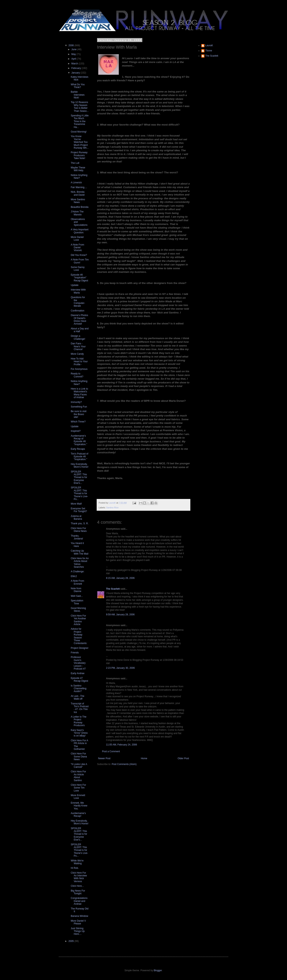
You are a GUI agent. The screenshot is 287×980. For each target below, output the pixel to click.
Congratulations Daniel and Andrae (79, 901)
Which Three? (78, 422)
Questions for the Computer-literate (78, 302)
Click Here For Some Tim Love (78, 788)
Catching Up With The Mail (80, 552)
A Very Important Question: (80, 231)
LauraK (209, 45)
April (74, 59)
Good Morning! (79, 132)
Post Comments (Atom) (124, 764)
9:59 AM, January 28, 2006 (120, 615)
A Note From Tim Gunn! (80, 261)
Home (144, 758)
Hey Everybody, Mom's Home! (80, 465)
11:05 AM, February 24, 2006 (121, 745)
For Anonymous (79, 369)
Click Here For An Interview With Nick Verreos (79, 877)
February (76, 68)
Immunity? (76, 402)
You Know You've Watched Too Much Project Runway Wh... (80, 142)
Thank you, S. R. (80, 523)
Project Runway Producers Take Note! (79, 155)
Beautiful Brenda (80, 207)
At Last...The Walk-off (78, 697)
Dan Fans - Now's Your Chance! (78, 346)
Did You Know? (79, 255)
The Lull (75, 163)
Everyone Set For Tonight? (79, 510)
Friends (75, 653)
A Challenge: (78, 572)
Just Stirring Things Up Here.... (78, 931)
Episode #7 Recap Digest (79, 680)
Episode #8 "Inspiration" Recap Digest (79, 278)
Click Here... (77, 886)
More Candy (77, 354)
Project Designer (80, 648)
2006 (72, 45)
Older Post (183, 758)
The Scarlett (113, 589)
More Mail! (76, 504)
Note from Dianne (76, 590)
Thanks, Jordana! (77, 537)
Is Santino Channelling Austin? (79, 689)
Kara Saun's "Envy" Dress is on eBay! (79, 733)
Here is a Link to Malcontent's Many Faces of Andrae (79, 393)
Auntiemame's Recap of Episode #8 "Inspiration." (79, 440)
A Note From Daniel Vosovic (77, 248)
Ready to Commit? (77, 375)
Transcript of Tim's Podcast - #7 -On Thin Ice (80, 708)
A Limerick (76, 183)
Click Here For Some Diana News (79, 757)
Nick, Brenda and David (78, 193)
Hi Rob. (75, 868)
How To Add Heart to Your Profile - (79, 362)
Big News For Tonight (78, 892)
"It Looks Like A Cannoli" (79, 766)
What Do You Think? (78, 86)
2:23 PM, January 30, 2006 (120, 668)
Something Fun (79, 407)
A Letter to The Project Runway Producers (79, 721)
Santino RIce (112, 508)
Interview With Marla (78, 291)
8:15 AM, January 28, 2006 (120, 578)
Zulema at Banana (76, 517)
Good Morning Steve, (78, 610)
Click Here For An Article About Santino (78, 776)
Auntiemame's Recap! (78, 815)
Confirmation (78, 311)
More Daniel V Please (78, 922)
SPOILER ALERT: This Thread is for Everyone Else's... (79, 477)
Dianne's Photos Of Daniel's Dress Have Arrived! (79, 320)
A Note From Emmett (77, 582)
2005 (72, 941)
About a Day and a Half (80, 330)
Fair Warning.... (79, 187)
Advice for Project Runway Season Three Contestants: (79, 636)
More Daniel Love (77, 239)
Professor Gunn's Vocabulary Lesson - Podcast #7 (78, 663)
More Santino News (78, 201)
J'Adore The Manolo (77, 213)
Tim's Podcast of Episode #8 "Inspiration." (80, 457)
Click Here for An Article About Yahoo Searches (80, 563)
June (74, 49)
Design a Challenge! (78, 337)
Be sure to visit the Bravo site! (79, 414)
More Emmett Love (78, 797)
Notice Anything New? (79, 177)
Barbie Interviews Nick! (78, 95)
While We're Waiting (77, 862)
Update (75, 285)
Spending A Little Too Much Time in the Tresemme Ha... (80, 121)
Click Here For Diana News (79, 530)
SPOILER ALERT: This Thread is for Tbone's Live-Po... (79, 493)
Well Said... (77, 596)
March (75, 64)
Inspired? (76, 431)
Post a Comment (111, 751)
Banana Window (79, 916)
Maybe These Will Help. (78, 169)
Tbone (209, 51)
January (76, 73)
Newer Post (104, 758)
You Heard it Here (77, 545)
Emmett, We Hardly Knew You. (79, 806)
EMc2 (74, 576)
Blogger (158, 970)
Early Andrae (78, 673)
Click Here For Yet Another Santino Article (78, 620)
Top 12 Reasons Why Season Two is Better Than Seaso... (80, 107)
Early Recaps (78, 449)
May (74, 54)
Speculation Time (77, 602)
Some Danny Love (78, 269)
